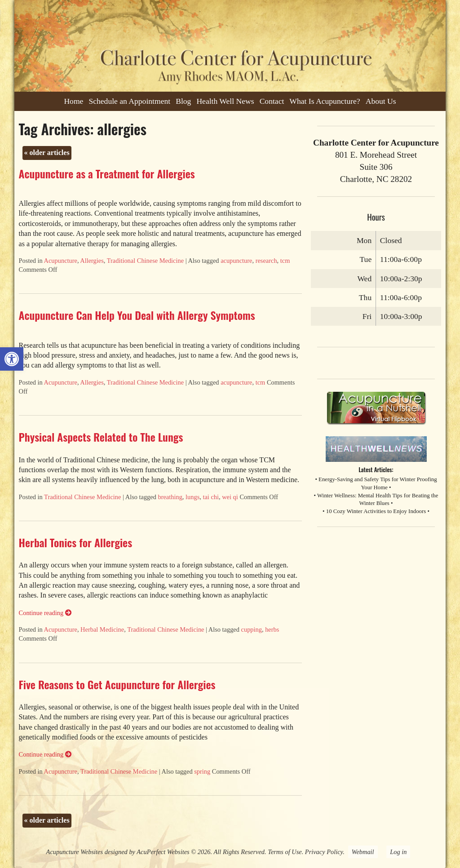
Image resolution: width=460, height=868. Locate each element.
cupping (252, 629)
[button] (12, 359)
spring (202, 771)
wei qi (230, 497)
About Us (381, 101)
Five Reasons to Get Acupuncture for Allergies (117, 684)
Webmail (363, 852)
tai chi (211, 497)
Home (73, 101)
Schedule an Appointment (129, 101)
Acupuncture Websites (75, 852)
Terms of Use (285, 852)
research (266, 261)
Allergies (92, 261)
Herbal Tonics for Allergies (75, 542)
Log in (398, 852)
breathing (170, 497)
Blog (183, 101)
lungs (192, 497)
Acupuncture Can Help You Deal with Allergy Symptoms (137, 315)
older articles (47, 153)
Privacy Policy (324, 852)
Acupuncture (61, 261)
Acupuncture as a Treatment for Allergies (107, 173)
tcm (285, 261)
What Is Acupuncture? (325, 101)
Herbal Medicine (102, 629)
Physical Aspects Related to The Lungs (101, 437)
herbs (272, 629)
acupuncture (236, 261)
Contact (272, 101)
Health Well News (225, 101)
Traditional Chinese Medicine (145, 261)
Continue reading (45, 613)
